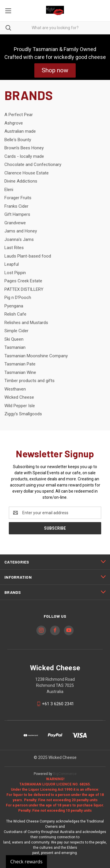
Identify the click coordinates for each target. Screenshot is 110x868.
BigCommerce (65, 774)
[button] (55, 71)
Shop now (55, 70)
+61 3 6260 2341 (58, 704)
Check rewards (26, 862)
